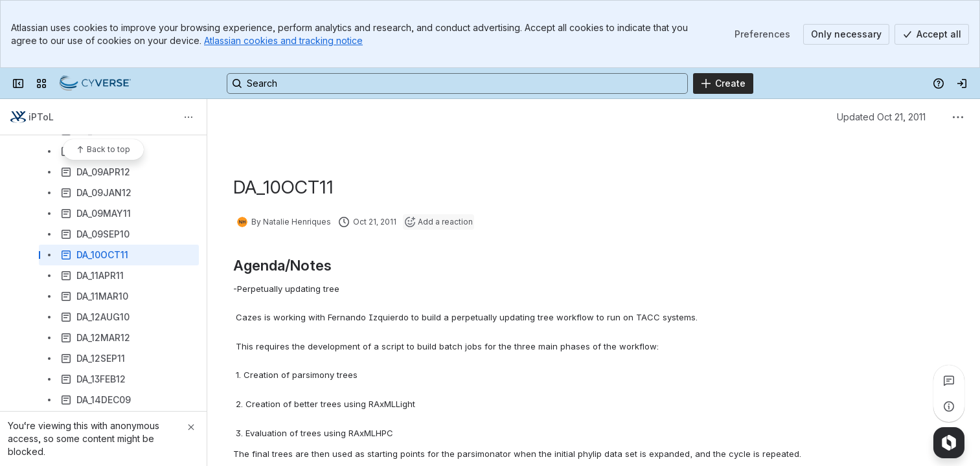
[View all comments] (949, 381)
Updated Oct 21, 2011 (881, 117)
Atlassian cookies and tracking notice (283, 40)
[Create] (723, 83)
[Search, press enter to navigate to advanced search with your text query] (457, 83)
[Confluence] (95, 83)
